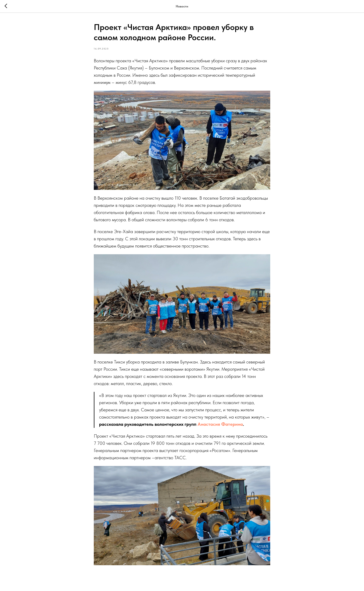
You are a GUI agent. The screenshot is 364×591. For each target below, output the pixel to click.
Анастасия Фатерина (220, 424)
